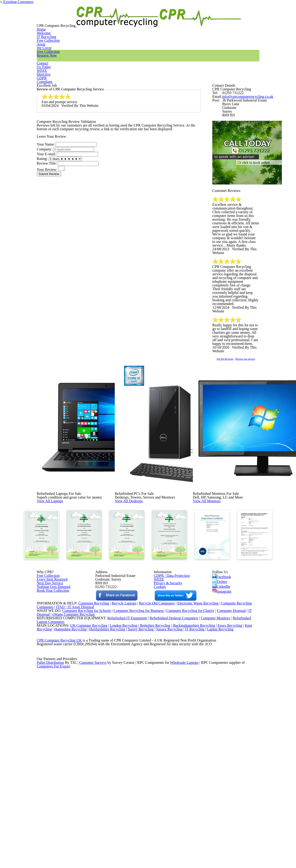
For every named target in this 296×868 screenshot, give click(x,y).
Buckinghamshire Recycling (193, 793)
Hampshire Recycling (72, 799)
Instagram (222, 710)
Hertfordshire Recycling (110, 799)
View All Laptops (60, 569)
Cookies (160, 707)
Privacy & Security (166, 701)
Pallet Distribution (51, 853)
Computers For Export (54, 858)
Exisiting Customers (278, 3)
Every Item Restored (51, 695)
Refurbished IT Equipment (118, 781)
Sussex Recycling (176, 799)
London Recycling (120, 793)
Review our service (261, 444)
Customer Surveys (93, 853)
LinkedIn (221, 703)
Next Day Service (48, 701)
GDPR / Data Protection (170, 689)
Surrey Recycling (145, 799)
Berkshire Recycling (153, 793)
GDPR (248, 19)
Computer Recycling (89, 757)
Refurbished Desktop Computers (166, 781)
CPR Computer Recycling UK (59, 817)
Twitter (220, 696)
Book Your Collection (52, 723)
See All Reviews (231, 444)
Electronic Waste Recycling (198, 757)
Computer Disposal (235, 769)
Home (82, 19)
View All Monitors (217, 569)
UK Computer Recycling (84, 793)
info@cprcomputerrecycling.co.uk (245, 125)
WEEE (225, 19)
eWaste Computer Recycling (75, 775)
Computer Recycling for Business (139, 769)
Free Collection (167, 19)
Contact (200, 19)
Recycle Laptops (121, 757)
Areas (137, 19)
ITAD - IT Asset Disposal (76, 763)
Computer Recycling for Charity (192, 769)
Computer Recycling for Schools (84, 769)
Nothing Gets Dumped (52, 707)
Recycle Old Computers (155, 757)
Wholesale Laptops (188, 853)
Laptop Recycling (228, 799)
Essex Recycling (230, 793)
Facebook (222, 690)
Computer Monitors (209, 781)
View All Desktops (139, 569)
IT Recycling (109, 19)
